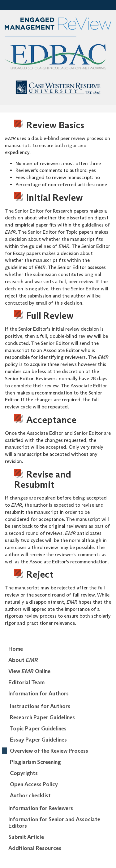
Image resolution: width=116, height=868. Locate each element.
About (23, 660)
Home (16, 649)
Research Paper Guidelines (42, 717)
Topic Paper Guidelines (38, 729)
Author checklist (30, 795)
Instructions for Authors (40, 706)
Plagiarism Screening (35, 762)
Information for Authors (39, 694)
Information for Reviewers (41, 808)
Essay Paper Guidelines (38, 740)
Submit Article (26, 837)
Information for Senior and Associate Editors (54, 823)
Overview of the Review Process (49, 751)
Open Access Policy (34, 784)
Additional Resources (35, 848)
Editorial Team (26, 682)
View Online (29, 671)
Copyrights (24, 773)
